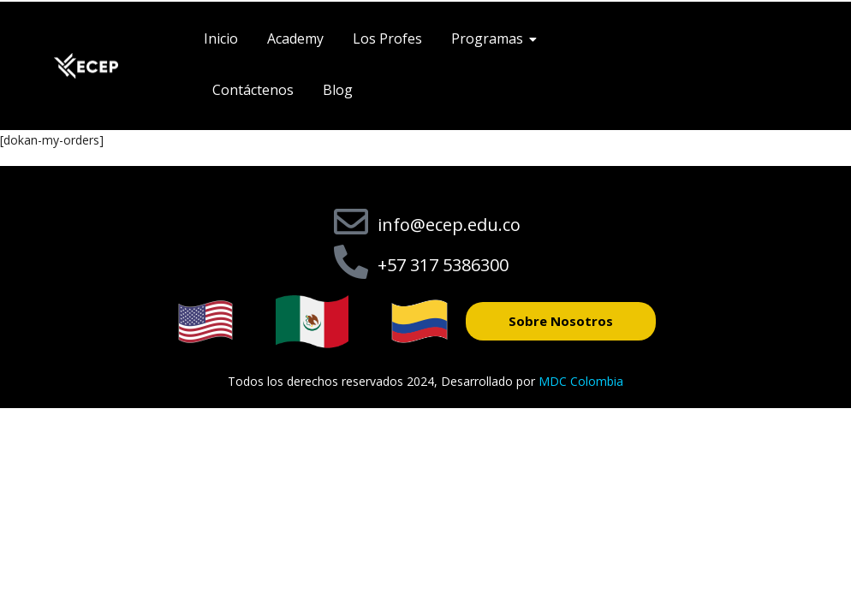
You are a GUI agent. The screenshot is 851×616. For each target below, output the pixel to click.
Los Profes (387, 38)
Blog (338, 90)
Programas (490, 38)
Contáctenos (253, 90)
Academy (295, 38)
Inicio (221, 38)
